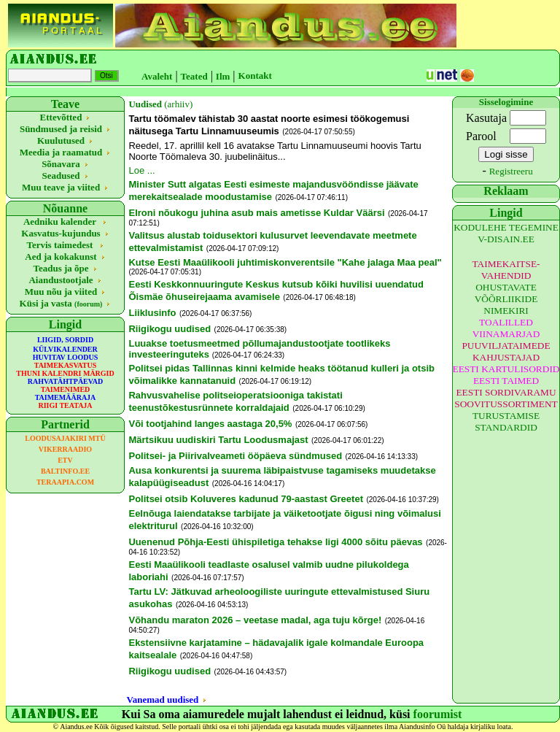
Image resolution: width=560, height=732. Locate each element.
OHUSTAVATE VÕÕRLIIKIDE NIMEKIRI (506, 299)
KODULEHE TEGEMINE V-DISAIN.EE (506, 233)
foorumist (438, 714)
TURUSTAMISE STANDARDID (506, 421)
